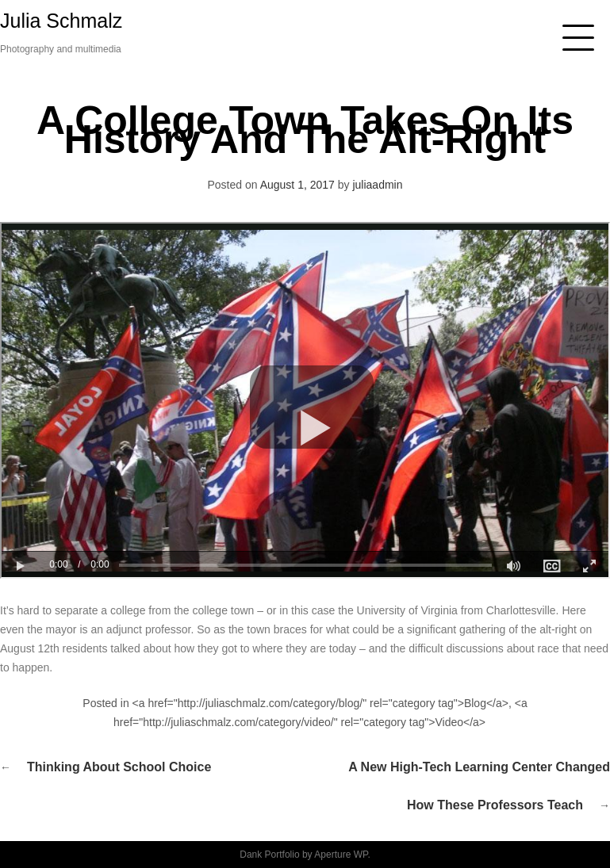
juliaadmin (377, 185)
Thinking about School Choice (119, 767)
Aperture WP (341, 855)
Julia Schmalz (61, 21)
